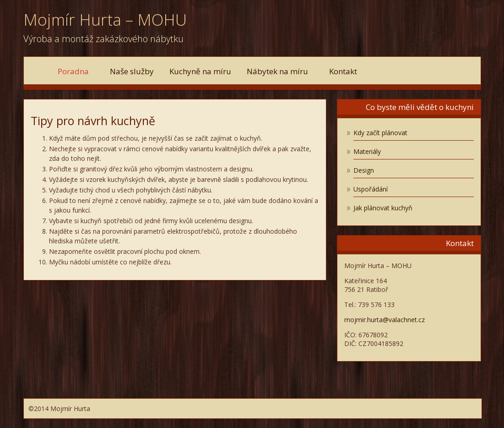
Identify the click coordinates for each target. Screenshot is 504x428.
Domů (40, 70)
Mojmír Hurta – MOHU (105, 19)
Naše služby (132, 71)
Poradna (76, 71)
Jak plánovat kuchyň (383, 208)
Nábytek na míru (280, 71)
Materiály (367, 151)
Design (364, 170)
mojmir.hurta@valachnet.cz (385, 320)
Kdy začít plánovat (380, 133)
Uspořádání (371, 189)
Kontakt (343, 71)
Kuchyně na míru (200, 71)
